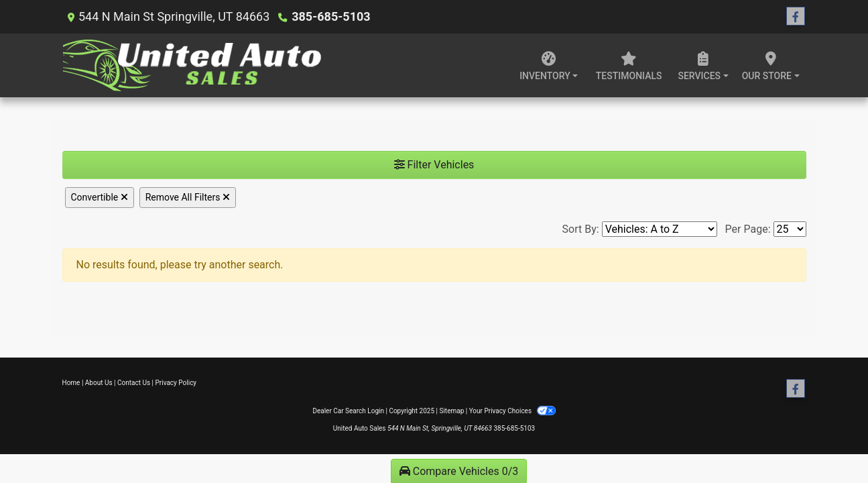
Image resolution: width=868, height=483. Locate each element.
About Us (99, 383)
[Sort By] (660, 229)
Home (71, 383)
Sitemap (451, 411)
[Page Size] (790, 229)
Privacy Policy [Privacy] (176, 383)
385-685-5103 (331, 16)
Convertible (100, 197)
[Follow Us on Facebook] (796, 17)
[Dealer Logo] (192, 65)
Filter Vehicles (434, 165)
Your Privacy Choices (512, 411)
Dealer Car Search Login (348, 411)
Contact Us (134, 383)
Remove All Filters (188, 197)
